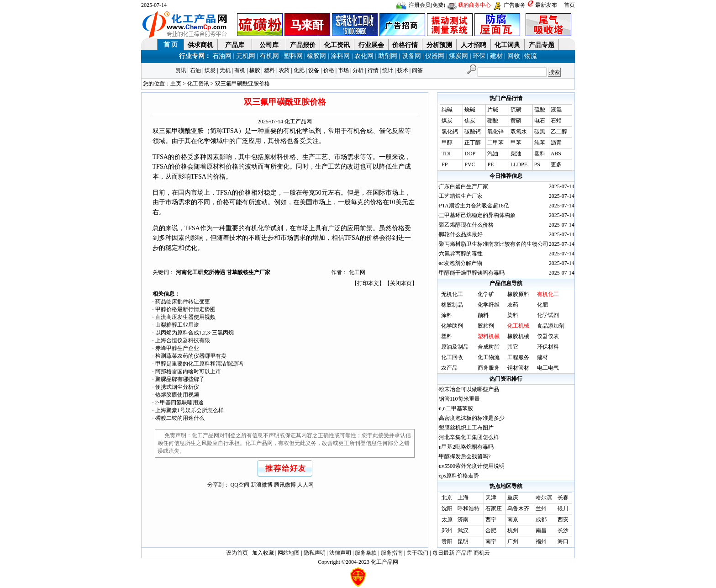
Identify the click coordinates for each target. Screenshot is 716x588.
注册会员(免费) (427, 5)
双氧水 (519, 132)
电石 (540, 121)
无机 (225, 70)
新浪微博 (262, 485)
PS (537, 164)
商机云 (482, 553)
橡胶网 (316, 56)
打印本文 (368, 283)
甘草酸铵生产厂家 (248, 272)
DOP (470, 154)
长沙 (563, 530)
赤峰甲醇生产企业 (177, 348)
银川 (563, 509)
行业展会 (371, 45)
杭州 (513, 530)
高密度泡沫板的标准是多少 (472, 418)
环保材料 (548, 347)
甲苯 (516, 143)
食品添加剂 (551, 326)
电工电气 (548, 368)
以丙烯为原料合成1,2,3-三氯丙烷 (195, 333)
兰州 (541, 509)
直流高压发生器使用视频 (185, 317)
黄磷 (516, 121)
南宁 (491, 541)
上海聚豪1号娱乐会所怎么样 (190, 410)
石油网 (222, 56)
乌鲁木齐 (518, 509)
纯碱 (447, 110)
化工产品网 (298, 122)
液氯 (556, 110)
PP (445, 164)
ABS (556, 154)
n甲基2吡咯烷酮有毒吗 (466, 447)
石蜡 (556, 121)
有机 (240, 70)
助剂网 (388, 56)
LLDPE (519, 164)
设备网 (411, 56)
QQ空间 (240, 485)
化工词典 (507, 45)
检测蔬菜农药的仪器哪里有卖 (191, 356)
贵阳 (447, 541)
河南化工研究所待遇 (201, 272)
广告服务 (515, 5)
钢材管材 (518, 368)
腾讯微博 (285, 485)
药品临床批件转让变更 (183, 302)
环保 (479, 56)
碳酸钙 (473, 132)
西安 (563, 519)
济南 (463, 519)
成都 (541, 519)
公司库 (269, 45)
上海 (463, 498)
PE (490, 164)
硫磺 (516, 110)
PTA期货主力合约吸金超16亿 (474, 206)
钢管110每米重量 (459, 399)
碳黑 (540, 132)
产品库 (235, 45)
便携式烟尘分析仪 (177, 387)
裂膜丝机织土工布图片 (466, 428)
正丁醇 (473, 143)
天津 (491, 498)
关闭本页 (401, 283)
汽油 (493, 154)
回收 (514, 56)
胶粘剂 (486, 326)
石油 (195, 70)
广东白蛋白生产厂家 (463, 186)
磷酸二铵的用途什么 (180, 418)
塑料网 (293, 56)
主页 (176, 84)
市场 (343, 70)
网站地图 (289, 553)
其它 (513, 347)
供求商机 (200, 45)
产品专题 (542, 45)
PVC (470, 164)
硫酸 (540, 110)
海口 (563, 541)
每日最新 (443, 553)
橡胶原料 (518, 294)
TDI (446, 154)
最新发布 (546, 5)
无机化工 (452, 294)
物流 (531, 56)
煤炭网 (458, 56)
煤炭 (210, 70)
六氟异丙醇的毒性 (461, 254)
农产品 (449, 368)
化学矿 (486, 294)
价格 (329, 70)
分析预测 (439, 45)
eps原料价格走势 (459, 476)
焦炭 (470, 121)
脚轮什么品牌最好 (461, 234)
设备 (314, 70)
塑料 (269, 70)
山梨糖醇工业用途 (177, 325)
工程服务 (518, 357)
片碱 (493, 110)
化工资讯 (337, 45)
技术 (403, 70)
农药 (284, 70)
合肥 (491, 530)
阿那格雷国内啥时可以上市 (188, 371)
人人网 (305, 485)
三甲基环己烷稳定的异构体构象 (477, 215)
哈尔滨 (544, 498)
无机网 (246, 56)
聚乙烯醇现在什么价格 (466, 225)
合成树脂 (489, 347)
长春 (563, 498)
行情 (373, 70)
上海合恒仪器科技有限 (183, 340)
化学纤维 (489, 305)
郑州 (447, 530)
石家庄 (494, 509)
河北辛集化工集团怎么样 (469, 437)
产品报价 (303, 45)
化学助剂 (452, 326)
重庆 (513, 498)
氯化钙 (450, 132)
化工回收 (452, 357)
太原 (447, 519)
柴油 (516, 154)
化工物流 (489, 357)
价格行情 (405, 45)
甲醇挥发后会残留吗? (465, 456)
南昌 (541, 530)
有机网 (269, 56)
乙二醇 (559, 132)
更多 (556, 164)
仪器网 (435, 56)
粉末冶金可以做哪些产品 (469, 389)
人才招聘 (474, 45)
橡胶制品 (452, 305)
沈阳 (447, 509)
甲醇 (447, 143)
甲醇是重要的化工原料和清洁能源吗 (199, 364)
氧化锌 (495, 132)
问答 (417, 70)
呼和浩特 (469, 509)
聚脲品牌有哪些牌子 (180, 379)
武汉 (463, 530)
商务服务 (489, 368)
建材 (496, 56)
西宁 (491, 519)
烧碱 (470, 110)
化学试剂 (548, 315)
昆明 (463, 541)
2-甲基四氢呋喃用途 (179, 403)
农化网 (364, 56)
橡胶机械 (518, 336)
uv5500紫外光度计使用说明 (472, 466)
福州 (541, 541)
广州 (513, 541)
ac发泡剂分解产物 (461, 263)
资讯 (181, 70)
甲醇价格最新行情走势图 (185, 309)
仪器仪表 (548, 336)
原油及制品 (455, 347)
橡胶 (255, 70)
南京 (513, 519)
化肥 (299, 70)
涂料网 (340, 56)
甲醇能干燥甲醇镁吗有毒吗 (472, 273)
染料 (513, 315)
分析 (358, 70)
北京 (447, 498)
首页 (569, 5)
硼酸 (493, 121)
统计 (388, 70)
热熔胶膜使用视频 (177, 395)
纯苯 (540, 143)
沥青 (556, 143)
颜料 (483, 315)
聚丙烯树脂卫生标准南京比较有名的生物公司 (494, 244)
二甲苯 (495, 143)
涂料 (447, 315)
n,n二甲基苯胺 (456, 408)
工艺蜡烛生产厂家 (461, 196)
